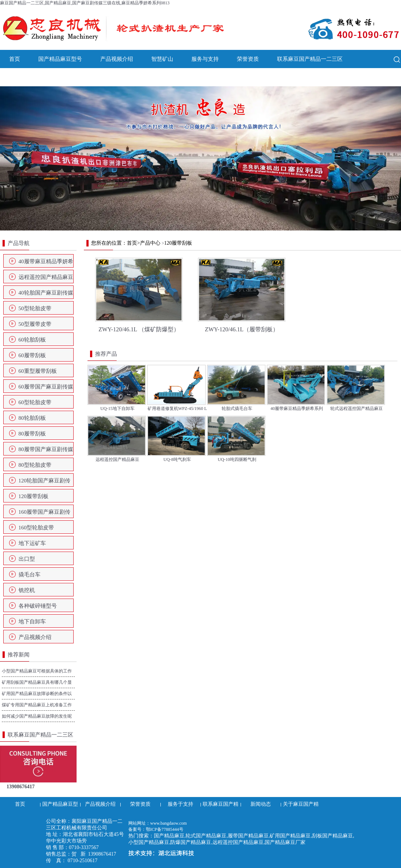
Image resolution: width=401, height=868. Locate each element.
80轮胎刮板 (32, 418)
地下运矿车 (32, 543)
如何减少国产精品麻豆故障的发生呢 (37, 716)
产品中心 (150, 243)
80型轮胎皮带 (35, 465)
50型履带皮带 (35, 324)
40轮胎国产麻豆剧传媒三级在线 (46, 295)
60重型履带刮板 (38, 371)
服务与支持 (205, 59)
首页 (15, 59)
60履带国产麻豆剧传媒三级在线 (46, 389)
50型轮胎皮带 (35, 308)
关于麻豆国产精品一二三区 (82, 77)
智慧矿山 (162, 59)
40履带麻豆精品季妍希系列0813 (46, 264)
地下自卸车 (32, 622)
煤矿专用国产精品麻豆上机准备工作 (37, 705)
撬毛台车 (30, 575)
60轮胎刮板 (32, 340)
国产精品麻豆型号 (60, 59)
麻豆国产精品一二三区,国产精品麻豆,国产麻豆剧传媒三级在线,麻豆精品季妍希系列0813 (85, 3)
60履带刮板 (32, 355)
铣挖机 (27, 590)
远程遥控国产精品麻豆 (46, 277)
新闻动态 (20, 77)
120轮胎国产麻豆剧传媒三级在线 (45, 483)
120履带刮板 (34, 496)
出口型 (27, 559)
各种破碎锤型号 (38, 606)
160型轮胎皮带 (36, 528)
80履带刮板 (32, 434)
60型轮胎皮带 (35, 402)
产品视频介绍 (117, 59)
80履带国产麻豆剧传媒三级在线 (46, 451)
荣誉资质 (248, 59)
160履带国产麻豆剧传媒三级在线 (45, 514)
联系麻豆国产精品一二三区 (310, 59)
